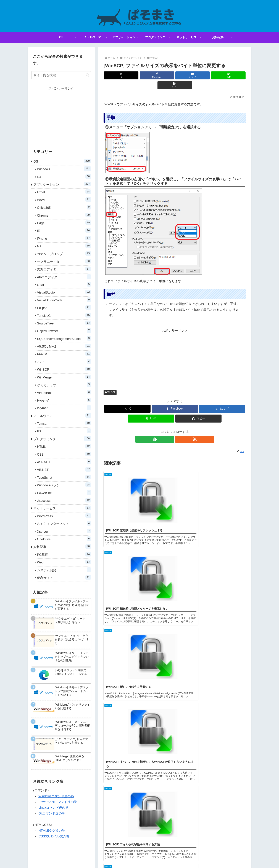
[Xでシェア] (127, 75)
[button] (223, 75)
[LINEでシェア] (199, 75)
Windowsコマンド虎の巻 (56, 796)
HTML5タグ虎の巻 (52, 831)
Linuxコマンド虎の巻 (53, 808)
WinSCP (110, 383)
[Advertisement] (175, 349)
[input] (61, 75)
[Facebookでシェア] (151, 75)
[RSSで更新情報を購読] (179, 429)
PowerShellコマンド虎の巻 (58, 802)
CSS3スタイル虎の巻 (54, 836)
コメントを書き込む (175, 599)
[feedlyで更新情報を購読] (171, 429)
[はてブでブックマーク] (175, 75)
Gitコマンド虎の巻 (52, 813)
